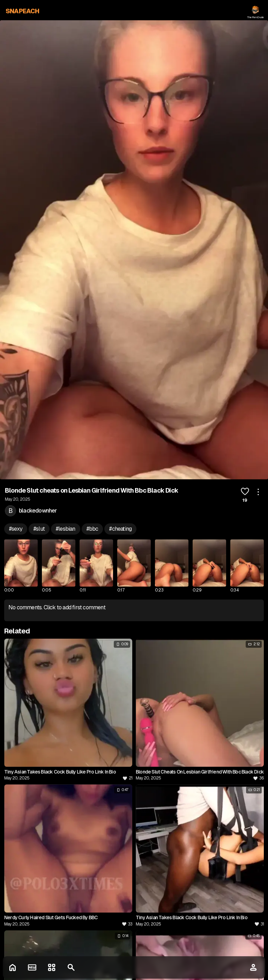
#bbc (92, 529)
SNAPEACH (23, 11)
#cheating (120, 529)
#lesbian (66, 529)
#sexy (16, 529)
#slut (39, 529)
